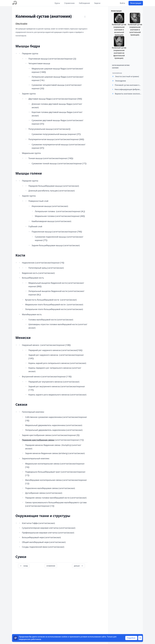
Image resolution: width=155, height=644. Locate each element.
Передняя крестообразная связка (38, 440)
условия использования (91, 637)
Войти (122, 3)
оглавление (51, 566)
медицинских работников (30, 639)
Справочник (69, 3)
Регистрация (136, 3)
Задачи (97, 3)
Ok (140, 638)
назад (24, 566)
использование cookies (58, 637)
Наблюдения (84, 3)
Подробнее (131, 638)
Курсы (57, 3)
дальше (79, 566)
